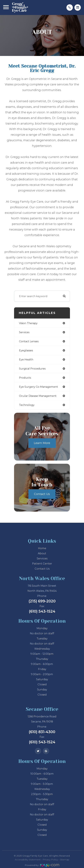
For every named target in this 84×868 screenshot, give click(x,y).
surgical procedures (32, 369)
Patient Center (42, 564)
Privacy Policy (50, 860)
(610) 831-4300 (42, 732)
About (42, 553)
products (25, 378)
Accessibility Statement (28, 860)
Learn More (42, 443)
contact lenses (29, 341)
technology (27, 405)
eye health (26, 359)
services (24, 332)
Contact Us (42, 494)
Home (42, 548)
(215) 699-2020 (42, 601)
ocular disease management (38, 396)
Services (42, 559)
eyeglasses (26, 350)
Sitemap (65, 860)
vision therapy (28, 323)
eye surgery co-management (38, 387)
